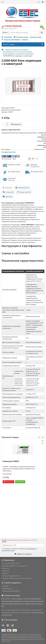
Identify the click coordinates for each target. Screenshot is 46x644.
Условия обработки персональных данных (16, 578)
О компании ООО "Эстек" (11, 563)
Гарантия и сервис (36, 37)
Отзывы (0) (8, 192)
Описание (7, 188)
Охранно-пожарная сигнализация (17, 50)
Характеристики (22, 188)
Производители (7, 589)
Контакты (25, 39)
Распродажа (7, 37)
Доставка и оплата (21, 37)
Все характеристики (9, 152)
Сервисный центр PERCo (11, 591)
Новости (5, 573)
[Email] (23, 545)
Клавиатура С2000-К (11, 461)
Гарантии (5, 586)
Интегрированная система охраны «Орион (18, 52)
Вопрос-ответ (24, 192)
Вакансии (5, 568)
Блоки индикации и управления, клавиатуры (18, 54)
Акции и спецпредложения (11, 576)
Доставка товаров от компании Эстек (15, 566)
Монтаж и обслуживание (11, 39)
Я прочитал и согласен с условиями (19, 550)
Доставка (8, 197)
